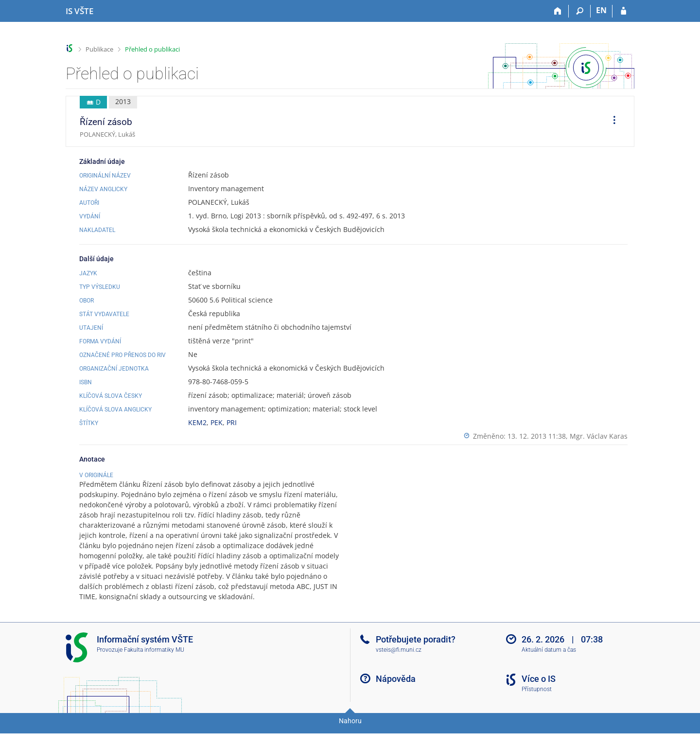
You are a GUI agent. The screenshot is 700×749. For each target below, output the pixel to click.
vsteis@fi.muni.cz (399, 670)
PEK (217, 422)
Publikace (99, 49)
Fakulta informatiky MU (154, 670)
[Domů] (558, 11)
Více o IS (539, 699)
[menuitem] (611, 122)
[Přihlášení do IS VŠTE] (623, 11)
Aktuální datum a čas (549, 670)
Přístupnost (537, 710)
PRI (232, 422)
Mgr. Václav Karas (599, 436)
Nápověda (396, 699)
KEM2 (197, 422)
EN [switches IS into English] (601, 10)
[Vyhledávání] (580, 11)
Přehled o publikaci (152, 49)
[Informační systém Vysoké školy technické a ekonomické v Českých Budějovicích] (79, 11)
